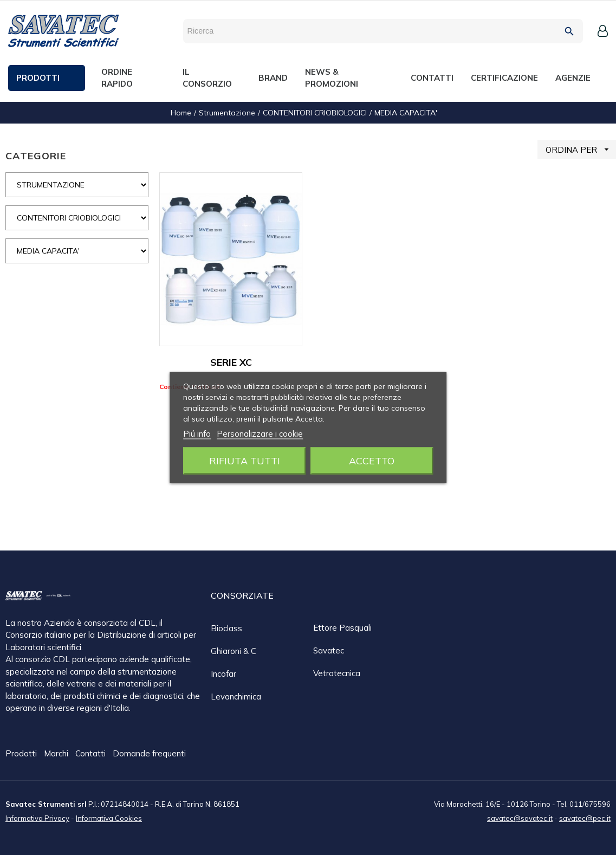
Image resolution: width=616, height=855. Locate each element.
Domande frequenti (149, 754)
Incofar (223, 674)
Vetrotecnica (337, 673)
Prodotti (22, 754)
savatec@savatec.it (520, 818)
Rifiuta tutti (245, 461)
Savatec (329, 650)
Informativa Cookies (109, 818)
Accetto (372, 461)
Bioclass (226, 628)
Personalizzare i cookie (260, 434)
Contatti (92, 754)
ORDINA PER (581, 149)
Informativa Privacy (37, 818)
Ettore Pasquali (342, 628)
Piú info (197, 434)
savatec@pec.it (585, 818)
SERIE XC (231, 362)
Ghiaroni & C (234, 651)
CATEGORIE (36, 156)
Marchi (57, 754)
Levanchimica (236, 697)
